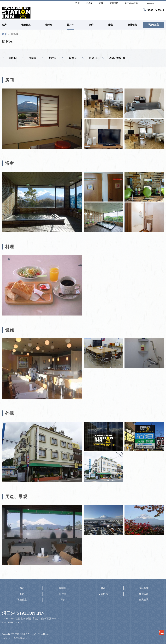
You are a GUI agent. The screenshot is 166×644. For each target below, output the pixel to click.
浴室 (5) (30, 58)
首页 (22, 588)
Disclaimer (6, 638)
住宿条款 (144, 594)
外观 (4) (90, 58)
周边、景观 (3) (114, 58)
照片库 (63, 594)
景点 (103, 588)
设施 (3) (70, 58)
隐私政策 (144, 588)
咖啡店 (63, 588)
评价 (63, 600)
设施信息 (22, 600)
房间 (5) (10, 58)
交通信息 (103, 594)
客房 (22, 594)
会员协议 (144, 600)
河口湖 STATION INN (23, 613)
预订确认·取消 (131, 3)
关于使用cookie (20, 638)
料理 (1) (50, 58)
